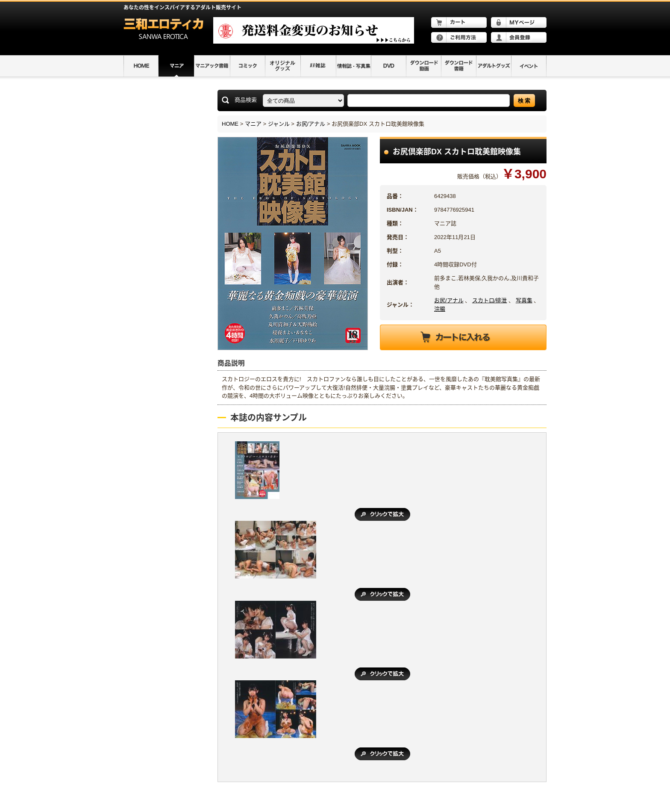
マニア (253, 124)
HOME (230, 124)
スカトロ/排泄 (490, 300)
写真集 (524, 300)
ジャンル (279, 124)
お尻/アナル (311, 124)
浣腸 (440, 309)
